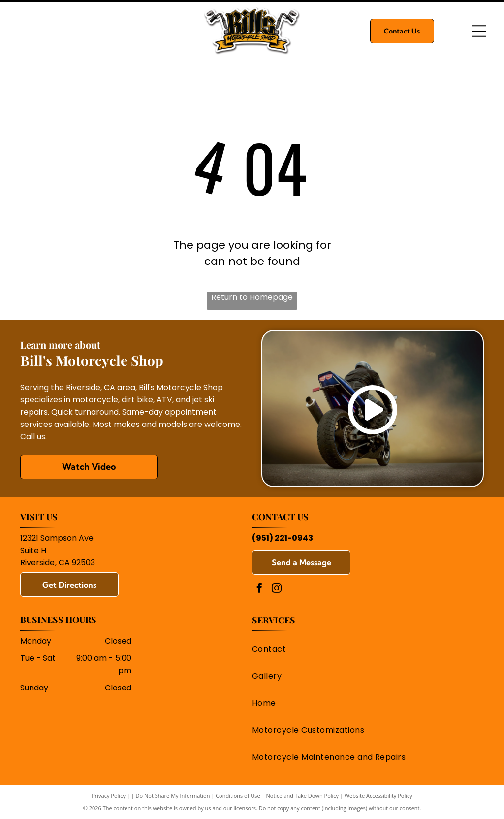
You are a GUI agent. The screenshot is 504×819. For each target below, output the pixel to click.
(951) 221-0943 (283, 538)
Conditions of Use (238, 796)
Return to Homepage (252, 297)
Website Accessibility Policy (378, 796)
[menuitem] (363, 649)
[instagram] (277, 589)
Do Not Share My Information (173, 796)
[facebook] (259, 589)
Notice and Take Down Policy (303, 796)
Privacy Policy (109, 796)
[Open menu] (479, 31)
